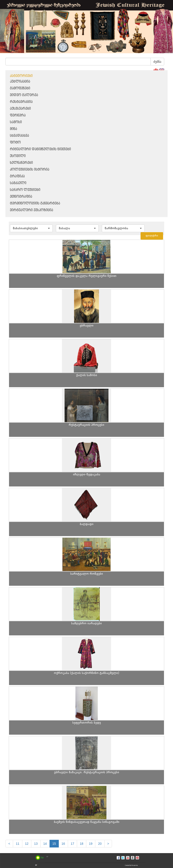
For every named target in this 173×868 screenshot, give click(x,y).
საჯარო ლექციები (25, 190)
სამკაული (18, 183)
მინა (14, 129)
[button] (31, 228)
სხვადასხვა (19, 136)
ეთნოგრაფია (21, 197)
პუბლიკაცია (20, 82)
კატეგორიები (21, 76)
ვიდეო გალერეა (24, 95)
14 (45, 844)
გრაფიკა (17, 176)
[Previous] (9, 844)
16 (63, 844)
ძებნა (157, 62)
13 (36, 844)
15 (54, 844)
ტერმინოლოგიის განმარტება (35, 203)
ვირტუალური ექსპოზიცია (32, 210)
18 (82, 844)
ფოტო (15, 142)
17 (73, 844)
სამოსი (16, 122)
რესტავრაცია (21, 102)
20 (100, 844)
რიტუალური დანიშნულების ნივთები (40, 149)
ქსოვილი (18, 156)
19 (91, 844)
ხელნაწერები (21, 163)
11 (18, 844)
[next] (108, 844)
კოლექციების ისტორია (30, 170)
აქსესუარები (20, 109)
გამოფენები (20, 88)
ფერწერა (18, 115)
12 (27, 844)
